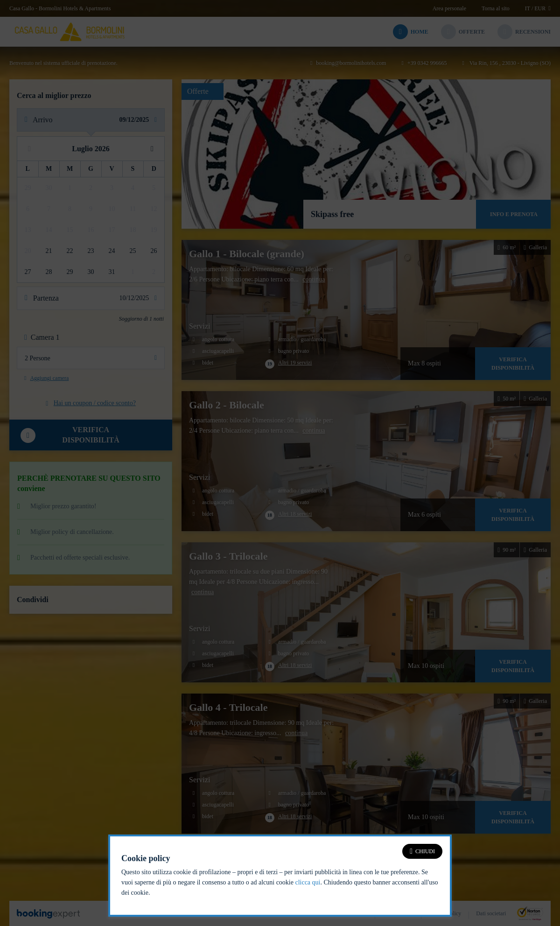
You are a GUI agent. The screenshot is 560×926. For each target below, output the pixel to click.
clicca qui (308, 882)
